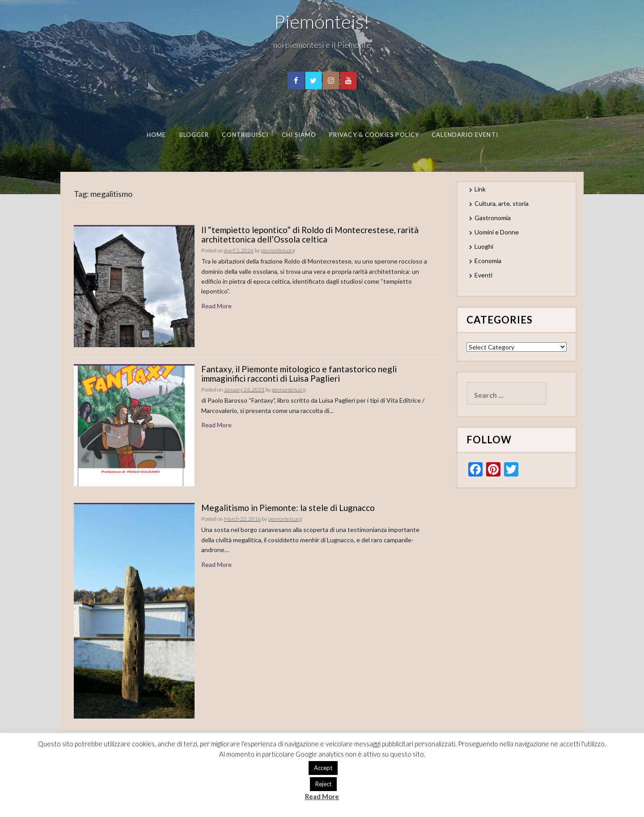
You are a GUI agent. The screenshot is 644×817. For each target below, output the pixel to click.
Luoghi (484, 246)
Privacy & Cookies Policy (374, 135)
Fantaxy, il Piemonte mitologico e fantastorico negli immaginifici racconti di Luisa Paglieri (299, 374)
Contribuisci (245, 135)
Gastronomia (493, 218)
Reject (323, 784)
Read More (216, 306)
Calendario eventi (465, 135)
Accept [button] (323, 768)
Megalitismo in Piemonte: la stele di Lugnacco (288, 508)
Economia (488, 261)
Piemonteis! (322, 21)
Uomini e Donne (497, 232)
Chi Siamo (299, 135)
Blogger (194, 135)
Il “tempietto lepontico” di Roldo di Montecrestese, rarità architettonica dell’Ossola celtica (310, 234)
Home (156, 135)
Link (480, 189)
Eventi (483, 275)
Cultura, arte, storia (502, 203)
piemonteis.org (278, 250)
